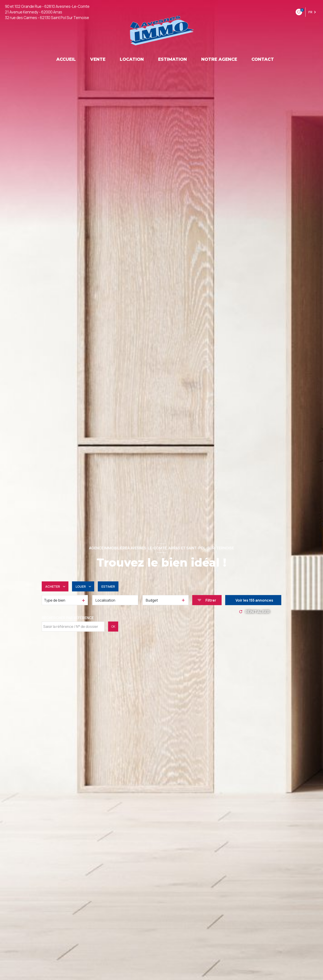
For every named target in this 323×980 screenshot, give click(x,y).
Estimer (108, 586)
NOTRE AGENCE (219, 59)
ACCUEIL (66, 59)
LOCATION (132, 59)
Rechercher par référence (68, 618)
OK (113, 626)
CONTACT (263, 59)
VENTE (98, 59)
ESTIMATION (172, 59)
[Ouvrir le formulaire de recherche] (207, 600)
